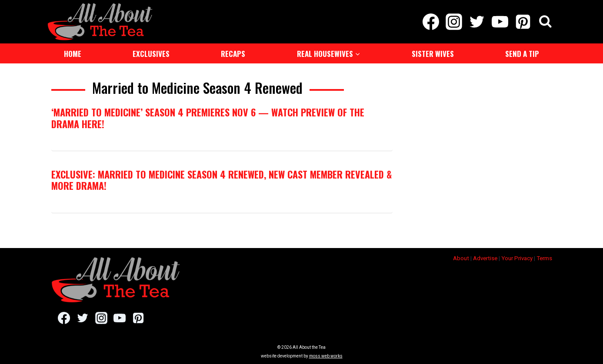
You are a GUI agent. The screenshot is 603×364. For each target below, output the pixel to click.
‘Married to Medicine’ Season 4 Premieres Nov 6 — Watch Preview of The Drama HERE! (208, 118)
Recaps (233, 54)
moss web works (326, 356)
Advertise (485, 258)
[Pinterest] (523, 22)
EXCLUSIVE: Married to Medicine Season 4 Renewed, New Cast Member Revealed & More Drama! (222, 180)
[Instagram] (454, 22)
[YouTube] (500, 22)
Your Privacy (517, 258)
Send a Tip (522, 54)
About (461, 258)
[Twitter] (477, 22)
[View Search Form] (545, 22)
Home (73, 54)
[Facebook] (431, 22)
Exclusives (151, 54)
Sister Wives (433, 54)
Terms (544, 258)
